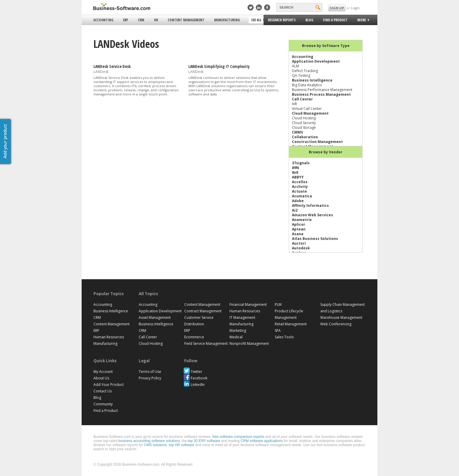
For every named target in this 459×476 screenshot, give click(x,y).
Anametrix (302, 220)
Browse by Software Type (326, 46)
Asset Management (155, 317)
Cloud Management (310, 113)
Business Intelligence (312, 80)
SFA (278, 330)
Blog (309, 20)
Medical (236, 337)
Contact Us (103, 391)
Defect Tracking (305, 71)
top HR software (182, 445)
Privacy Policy (150, 378)
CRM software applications (262, 441)
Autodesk (301, 248)
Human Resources (109, 337)
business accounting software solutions (149, 441)
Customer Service (199, 317)
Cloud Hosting (304, 118)
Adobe (298, 201)
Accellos (300, 182)
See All (257, 20)
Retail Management (291, 324)
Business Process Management (321, 94)
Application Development (316, 61)
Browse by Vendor (326, 152)
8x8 (295, 172)
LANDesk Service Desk (112, 66)
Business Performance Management (322, 90)
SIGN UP (337, 8)
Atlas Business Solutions (315, 239)
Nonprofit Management (249, 343)
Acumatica (302, 196)
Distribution (194, 324)
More (361, 21)
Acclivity (300, 187)
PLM (278, 304)
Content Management (186, 20)
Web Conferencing (336, 324)
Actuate (299, 191)
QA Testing (301, 75)
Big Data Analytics (307, 85)
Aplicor (299, 224)
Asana (298, 234)
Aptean (299, 229)
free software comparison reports (238, 437)
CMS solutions (155, 445)
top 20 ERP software (204, 441)
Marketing (238, 330)
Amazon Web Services (312, 215)
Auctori (299, 243)
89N (295, 168)
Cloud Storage (304, 127)
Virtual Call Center (307, 109)
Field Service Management (206, 343)
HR (156, 20)
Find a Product (335, 20)
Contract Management (203, 311)
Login (355, 8)
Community (103, 404)
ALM (295, 66)
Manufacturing (227, 20)
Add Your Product (109, 385)
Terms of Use (150, 372)
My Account (103, 372)
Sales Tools (284, 337)
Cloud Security (304, 123)
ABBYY (298, 177)
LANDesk (101, 72)
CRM (141, 20)
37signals (301, 163)
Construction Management (317, 142)
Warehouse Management (341, 317)
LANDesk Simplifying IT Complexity (219, 66)
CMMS (297, 132)
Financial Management (248, 304)
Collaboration (305, 137)
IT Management (242, 317)
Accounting (103, 20)
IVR (294, 104)
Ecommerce (194, 337)
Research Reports (282, 20)
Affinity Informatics (310, 205)
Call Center (302, 99)
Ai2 (295, 210)
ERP (126, 20)
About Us (101, 378)
